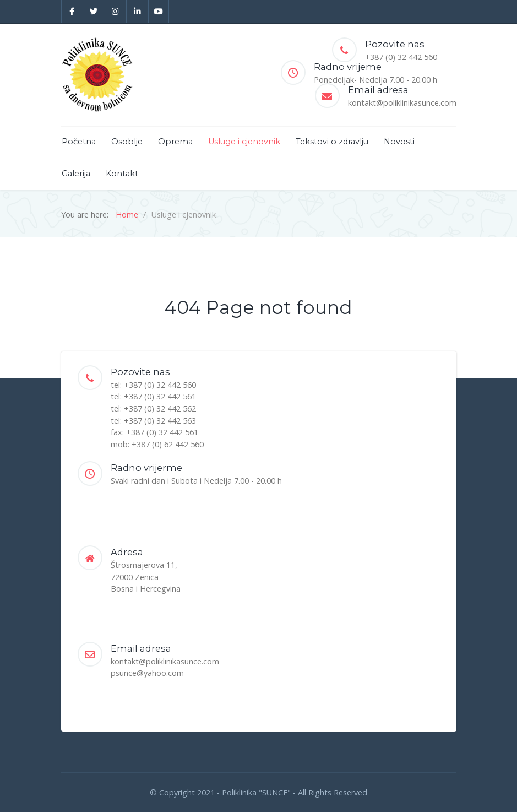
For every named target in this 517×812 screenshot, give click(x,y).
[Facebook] (72, 12)
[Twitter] (94, 12)
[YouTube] (159, 12)
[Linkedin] (138, 12)
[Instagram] (116, 12)
